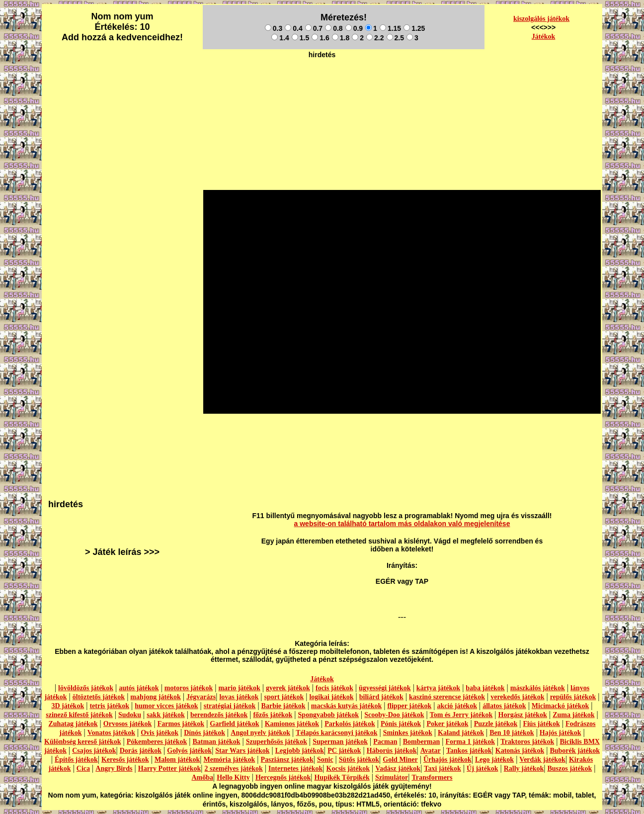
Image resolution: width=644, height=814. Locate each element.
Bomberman (422, 742)
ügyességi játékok (385, 688)
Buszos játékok (569, 769)
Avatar (431, 751)
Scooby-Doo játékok (394, 715)
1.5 (300, 38)
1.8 (341, 38)
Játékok (543, 37)
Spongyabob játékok (329, 715)
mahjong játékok (156, 697)
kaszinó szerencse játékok (447, 697)
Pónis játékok (401, 724)
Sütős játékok (359, 760)
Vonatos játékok (111, 733)
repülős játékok (573, 697)
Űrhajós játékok (447, 760)
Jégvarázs (201, 697)
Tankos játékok (469, 751)
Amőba (202, 777)
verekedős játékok (517, 697)
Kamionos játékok (292, 724)
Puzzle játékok (496, 724)
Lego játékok (494, 760)
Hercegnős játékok (283, 777)
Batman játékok (216, 742)
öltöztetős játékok (99, 697)
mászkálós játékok (538, 688)
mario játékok (239, 688)
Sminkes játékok (408, 733)
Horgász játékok (523, 715)
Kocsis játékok (348, 769)
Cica (83, 769)
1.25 (414, 28)
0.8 (334, 28)
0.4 (293, 28)
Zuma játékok (573, 715)
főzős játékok (273, 715)
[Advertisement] (322, 85)
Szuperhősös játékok (277, 742)
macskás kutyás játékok (346, 706)
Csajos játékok (94, 751)
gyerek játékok (288, 688)
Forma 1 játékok (471, 742)
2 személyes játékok (233, 769)
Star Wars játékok (242, 751)
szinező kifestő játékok (79, 715)
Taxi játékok (443, 769)
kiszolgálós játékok (541, 19)
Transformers (432, 777)
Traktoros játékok (527, 742)
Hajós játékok (561, 733)
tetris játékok (109, 706)
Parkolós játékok (350, 724)
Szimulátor (392, 777)
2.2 (375, 38)
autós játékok (139, 688)
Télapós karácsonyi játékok (336, 733)
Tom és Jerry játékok (461, 715)
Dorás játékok (141, 751)
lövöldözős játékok (86, 688)
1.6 (320, 38)
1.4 (280, 38)
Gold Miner (400, 760)
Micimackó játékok (560, 706)
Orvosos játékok (128, 724)
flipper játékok (409, 706)
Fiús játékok (541, 724)
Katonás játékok (520, 751)
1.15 (390, 28)
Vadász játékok (398, 769)
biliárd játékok (381, 697)
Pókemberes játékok (157, 742)
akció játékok (457, 706)
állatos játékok (504, 706)
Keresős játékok (125, 760)
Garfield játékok (234, 724)
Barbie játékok (283, 706)
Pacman (385, 742)
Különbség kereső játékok (83, 742)
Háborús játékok (392, 751)
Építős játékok (76, 760)
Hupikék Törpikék (342, 777)
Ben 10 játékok (512, 733)
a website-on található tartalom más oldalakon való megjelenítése (402, 524)
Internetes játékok (295, 769)
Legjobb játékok (300, 751)
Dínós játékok (204, 733)
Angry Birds (114, 769)
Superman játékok (340, 742)
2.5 (395, 38)
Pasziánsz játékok (287, 760)
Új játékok (482, 769)
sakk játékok (166, 715)
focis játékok (334, 688)
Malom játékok (177, 760)
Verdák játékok (542, 760)
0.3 (274, 28)
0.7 (314, 28)
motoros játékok (189, 688)
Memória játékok (230, 760)
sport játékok (284, 697)
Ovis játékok (160, 733)
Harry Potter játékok (169, 769)
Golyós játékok (189, 751)
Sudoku (130, 715)
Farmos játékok (181, 724)
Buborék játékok (575, 751)
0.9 (354, 28)
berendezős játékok (219, 715)
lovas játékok (239, 697)
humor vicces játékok (166, 706)
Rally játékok (524, 769)
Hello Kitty (233, 777)
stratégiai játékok (230, 706)
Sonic (325, 760)
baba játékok (485, 688)
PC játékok (344, 751)
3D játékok (68, 706)
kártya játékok (438, 688)
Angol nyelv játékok (260, 733)
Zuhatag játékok (73, 724)
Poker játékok (447, 724)
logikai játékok (331, 697)
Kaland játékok (461, 733)
